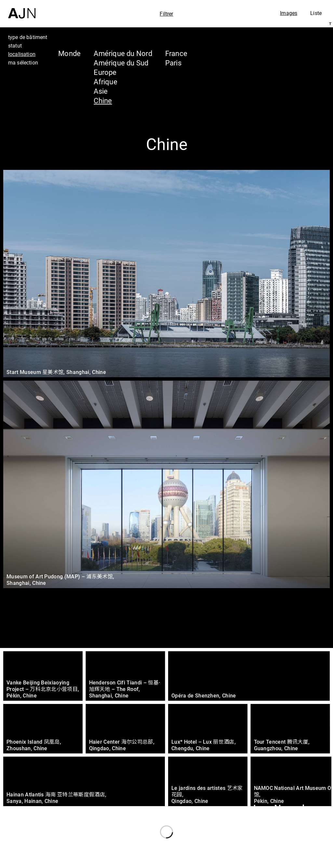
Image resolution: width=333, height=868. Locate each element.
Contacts (270, 846)
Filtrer (166, 14)
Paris (173, 63)
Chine (103, 100)
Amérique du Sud (121, 63)
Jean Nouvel (278, 809)
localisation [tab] (22, 54)
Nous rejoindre (266, 862)
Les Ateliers (276, 821)
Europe (105, 72)
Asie (101, 91)
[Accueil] (22, 9)
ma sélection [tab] (23, 62)
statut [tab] (15, 46)
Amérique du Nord (123, 53)
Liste (316, 13)
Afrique (106, 82)
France (176, 53)
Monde (69, 53)
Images (289, 13)
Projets (266, 834)
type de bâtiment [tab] (28, 37)
